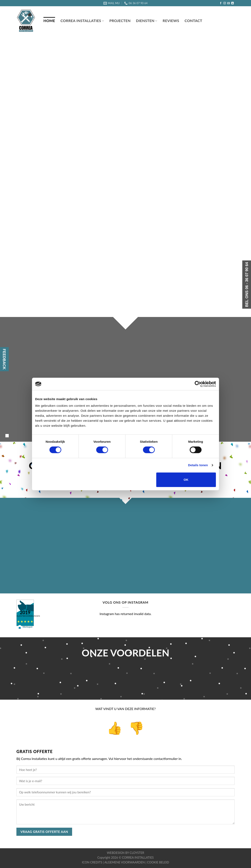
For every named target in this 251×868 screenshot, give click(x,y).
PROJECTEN (120, 21)
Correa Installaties (82, 21)
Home (49, 21)
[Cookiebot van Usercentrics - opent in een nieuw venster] (198, 384)
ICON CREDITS (92, 862)
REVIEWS (171, 21)
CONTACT (193, 21)
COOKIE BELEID (158, 862)
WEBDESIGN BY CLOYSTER (125, 853)
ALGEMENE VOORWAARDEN (125, 862)
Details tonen (198, 465)
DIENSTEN (147, 21)
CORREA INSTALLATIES (138, 858)
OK (186, 480)
